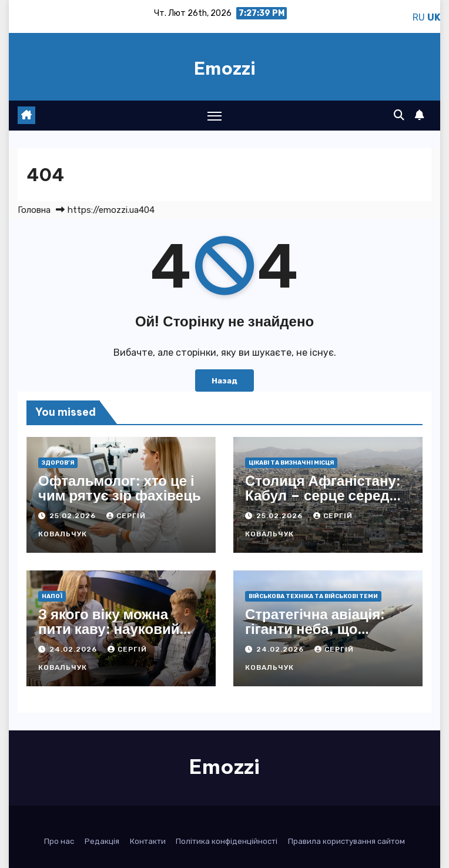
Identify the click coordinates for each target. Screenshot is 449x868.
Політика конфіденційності (227, 841)
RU (419, 17)
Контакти (148, 841)
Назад (224, 380)
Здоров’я (58, 463)
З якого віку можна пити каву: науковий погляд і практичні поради (109, 636)
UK (434, 17)
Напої (52, 596)
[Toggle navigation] (215, 116)
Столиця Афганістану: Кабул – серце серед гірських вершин (323, 495)
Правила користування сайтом (346, 841)
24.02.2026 (74, 649)
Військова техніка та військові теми (313, 596)
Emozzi (225, 68)
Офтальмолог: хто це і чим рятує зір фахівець (120, 488)
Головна (34, 210)
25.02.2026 (74, 516)
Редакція (102, 841)
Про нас (59, 841)
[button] (399, 115)
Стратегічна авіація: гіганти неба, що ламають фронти (315, 629)
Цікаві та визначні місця (291, 463)
